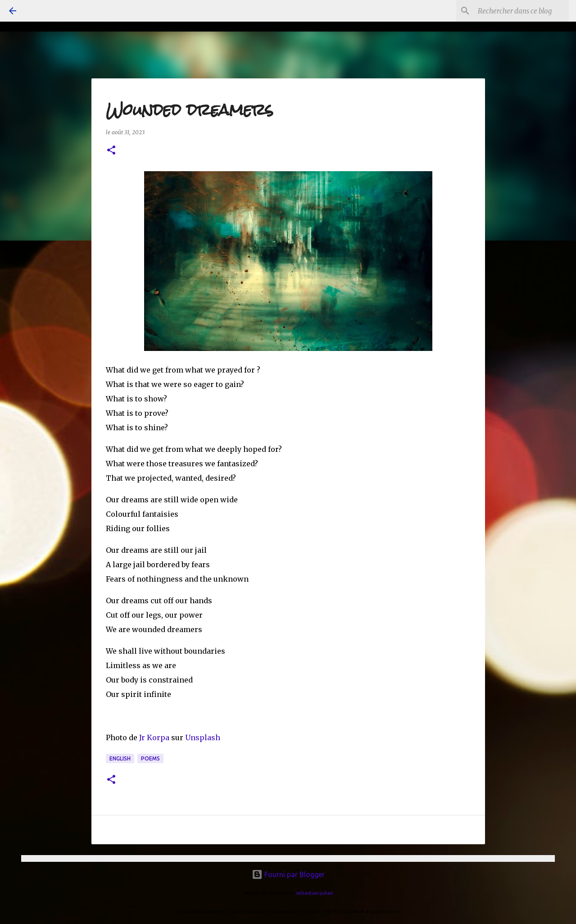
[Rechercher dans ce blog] (522, 11)
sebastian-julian (315, 893)
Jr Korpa (154, 737)
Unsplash (203, 737)
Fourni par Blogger (288, 874)
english (120, 758)
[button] (111, 151)
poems (150, 758)
